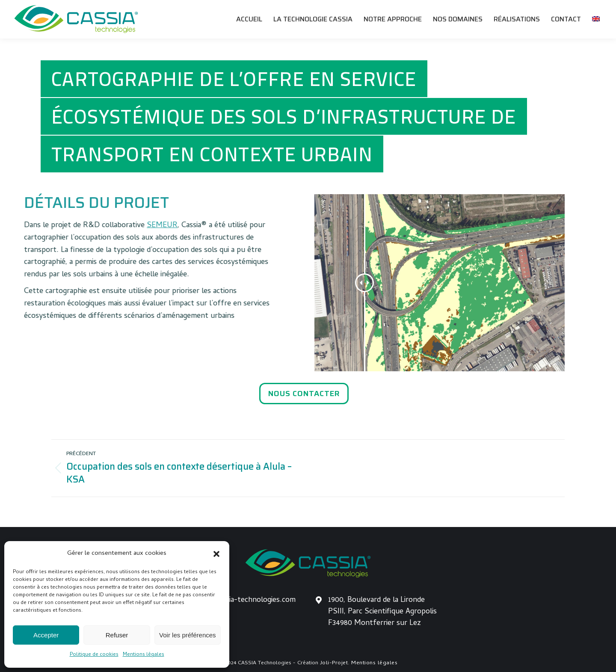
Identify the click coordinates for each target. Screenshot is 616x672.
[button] (216, 554)
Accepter (46, 635)
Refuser (117, 635)
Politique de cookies (94, 655)
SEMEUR (112, 226)
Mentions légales (144, 655)
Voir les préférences (188, 635)
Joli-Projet (334, 663)
